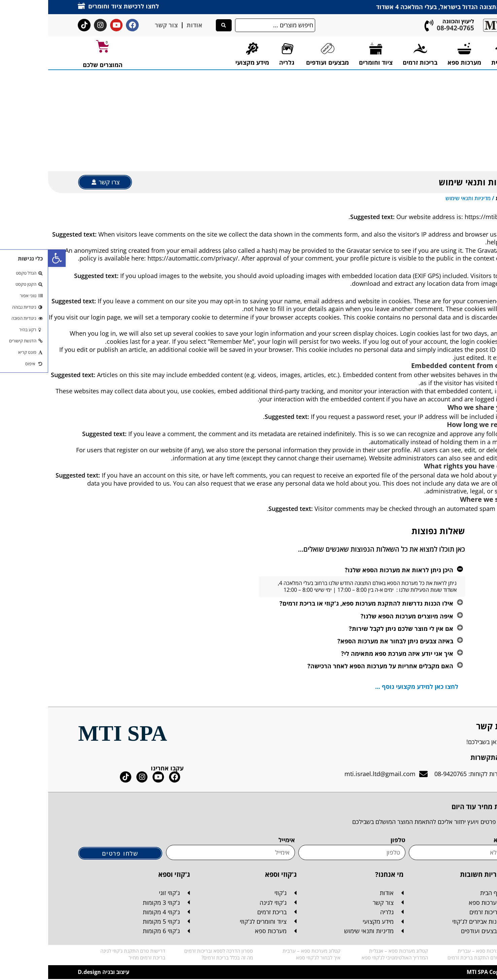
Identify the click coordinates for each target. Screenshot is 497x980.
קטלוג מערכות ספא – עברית (438, 952)
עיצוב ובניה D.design (55, 973)
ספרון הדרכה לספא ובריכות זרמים (170, 952)
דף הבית (457, 198)
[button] (9, 258)
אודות (146, 25)
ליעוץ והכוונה (410, 21)
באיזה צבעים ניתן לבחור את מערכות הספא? (347, 641)
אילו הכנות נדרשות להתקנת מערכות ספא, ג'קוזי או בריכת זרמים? (318, 604)
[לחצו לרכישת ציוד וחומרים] (33, 6)
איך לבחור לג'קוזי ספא (270, 958)
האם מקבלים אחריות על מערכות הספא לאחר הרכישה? (332, 666)
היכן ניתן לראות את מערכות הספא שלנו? (351, 570)
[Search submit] (176, 25)
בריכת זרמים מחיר (99, 958)
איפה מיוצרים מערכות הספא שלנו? (359, 616)
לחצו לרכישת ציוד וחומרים (75, 6)
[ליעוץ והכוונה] (381, 25)
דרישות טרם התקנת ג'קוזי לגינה (85, 952)
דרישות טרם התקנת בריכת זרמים (433, 958)
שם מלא (456, 840)
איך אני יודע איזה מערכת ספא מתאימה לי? (349, 654)
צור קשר (118, 25)
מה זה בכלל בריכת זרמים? (179, 958)
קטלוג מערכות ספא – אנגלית (350, 952)
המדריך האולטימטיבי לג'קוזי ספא (347, 958)
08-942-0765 (407, 28)
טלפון (350, 840)
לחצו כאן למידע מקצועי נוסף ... (369, 687)
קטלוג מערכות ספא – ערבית (263, 952)
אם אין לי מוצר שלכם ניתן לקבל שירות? (353, 629)
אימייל (239, 840)
